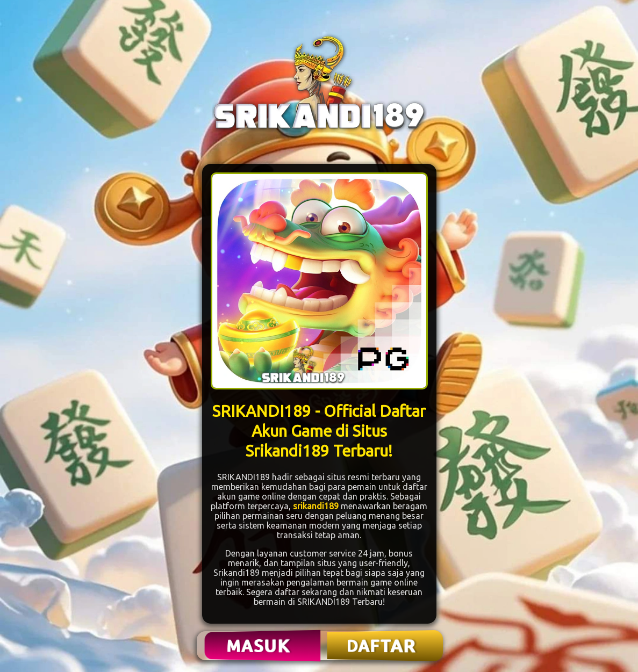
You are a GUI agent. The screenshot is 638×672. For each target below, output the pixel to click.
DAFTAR (382, 646)
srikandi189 (316, 506)
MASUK (259, 646)
